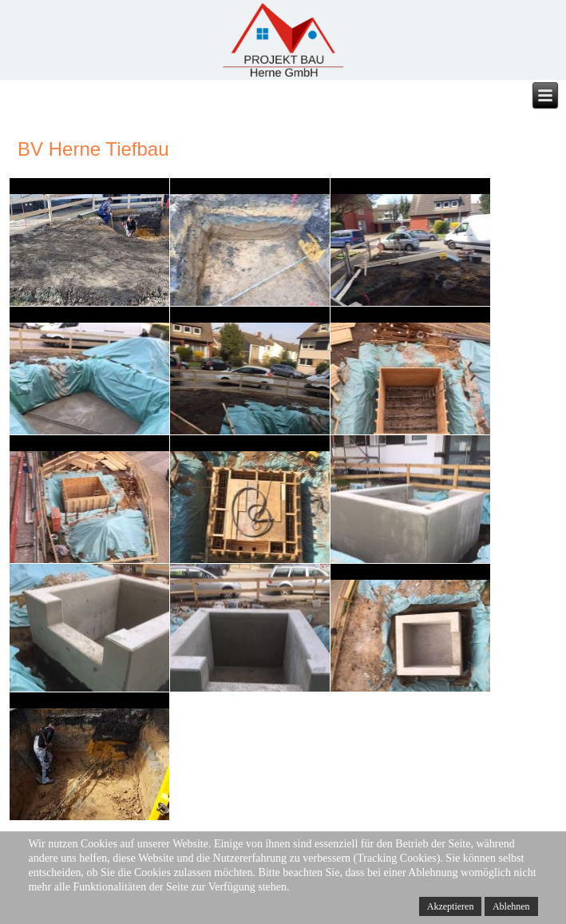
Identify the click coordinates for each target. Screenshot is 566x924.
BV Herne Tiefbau (93, 149)
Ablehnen (511, 906)
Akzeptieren (451, 906)
